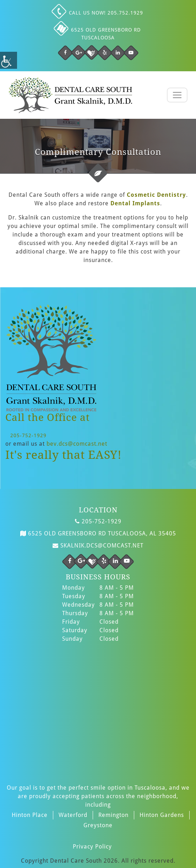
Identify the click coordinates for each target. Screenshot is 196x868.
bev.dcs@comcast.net (77, 444)
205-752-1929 (28, 435)
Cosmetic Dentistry (156, 195)
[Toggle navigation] (177, 95)
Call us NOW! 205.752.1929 (98, 13)
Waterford (73, 815)
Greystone (98, 825)
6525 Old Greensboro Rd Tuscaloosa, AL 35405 (98, 533)
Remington (113, 815)
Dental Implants (135, 203)
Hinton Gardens (162, 815)
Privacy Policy (92, 847)
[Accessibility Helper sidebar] (9, 60)
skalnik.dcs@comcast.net (98, 545)
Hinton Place (30, 815)
